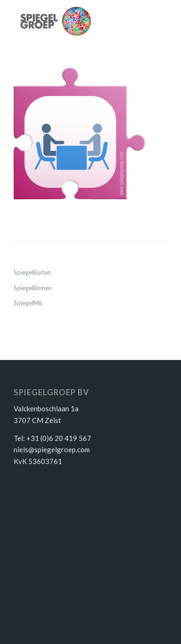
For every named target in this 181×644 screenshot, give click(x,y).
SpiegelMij (28, 303)
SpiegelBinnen (33, 288)
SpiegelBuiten (32, 272)
